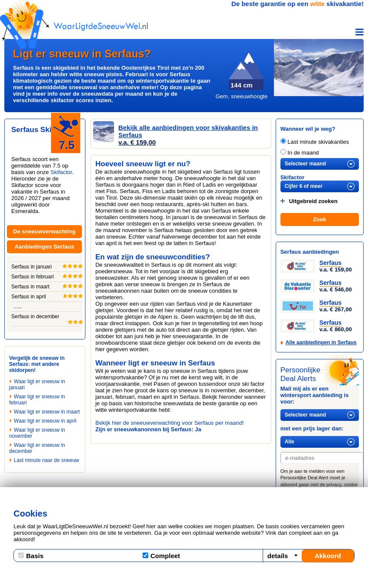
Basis (31, 556)
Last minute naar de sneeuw (47, 460)
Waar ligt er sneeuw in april (45, 421)
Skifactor (61, 172)
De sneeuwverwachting (44, 231)
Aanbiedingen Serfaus (44, 247)
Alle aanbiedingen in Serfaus (321, 342)
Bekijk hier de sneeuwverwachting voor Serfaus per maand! (170, 423)
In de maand (300, 153)
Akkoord (328, 556)
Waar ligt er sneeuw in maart (47, 412)
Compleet (161, 556)
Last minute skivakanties (315, 142)
